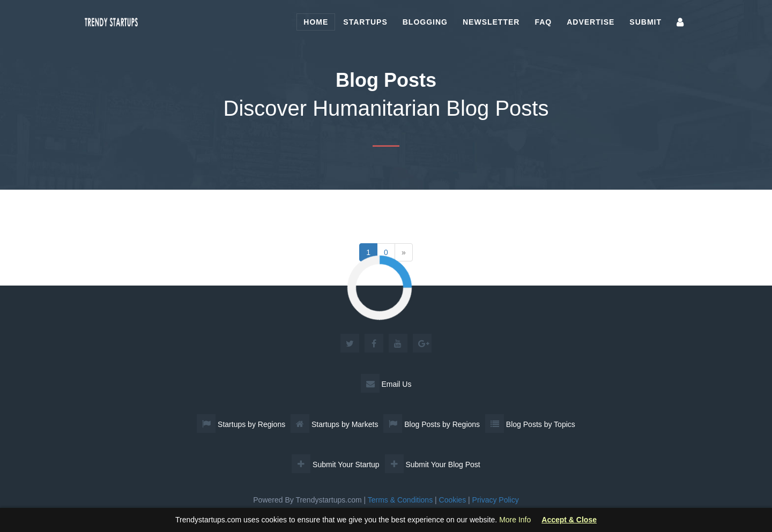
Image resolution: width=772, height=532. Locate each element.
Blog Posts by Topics (530, 424)
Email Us (386, 384)
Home (316, 22)
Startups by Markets (334, 424)
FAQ (543, 22)
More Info (515, 520)
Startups (365, 22)
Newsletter (491, 22)
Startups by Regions (241, 424)
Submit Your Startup (335, 464)
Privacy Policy (496, 500)
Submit (645, 22)
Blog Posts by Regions (432, 424)
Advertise (591, 22)
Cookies (453, 500)
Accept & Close (569, 520)
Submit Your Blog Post (433, 464)
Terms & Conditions (400, 500)
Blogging (425, 22)
